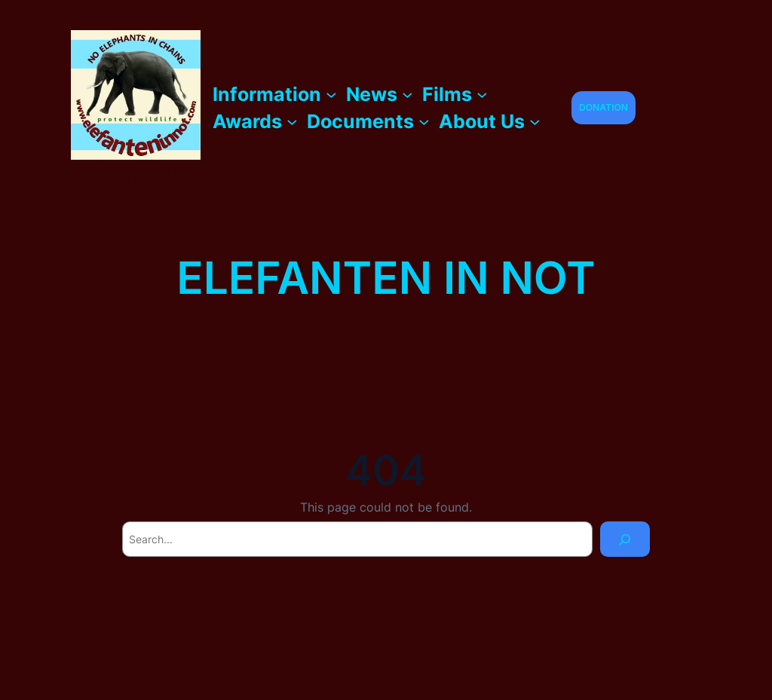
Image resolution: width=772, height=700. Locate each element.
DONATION (604, 107)
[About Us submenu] (535, 121)
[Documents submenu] (424, 121)
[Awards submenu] (292, 121)
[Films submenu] (482, 94)
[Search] (625, 539)
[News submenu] (407, 94)
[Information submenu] (331, 94)
